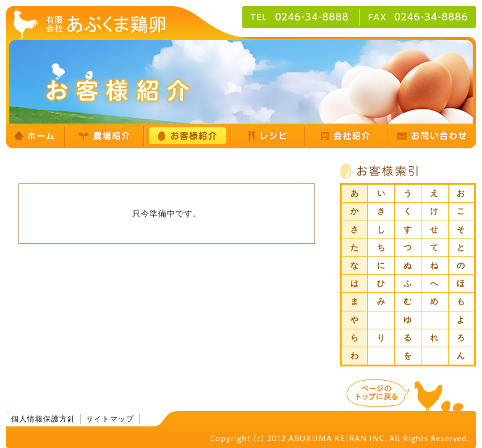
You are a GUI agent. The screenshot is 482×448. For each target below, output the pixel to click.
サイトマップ (110, 419)
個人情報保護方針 (43, 419)
